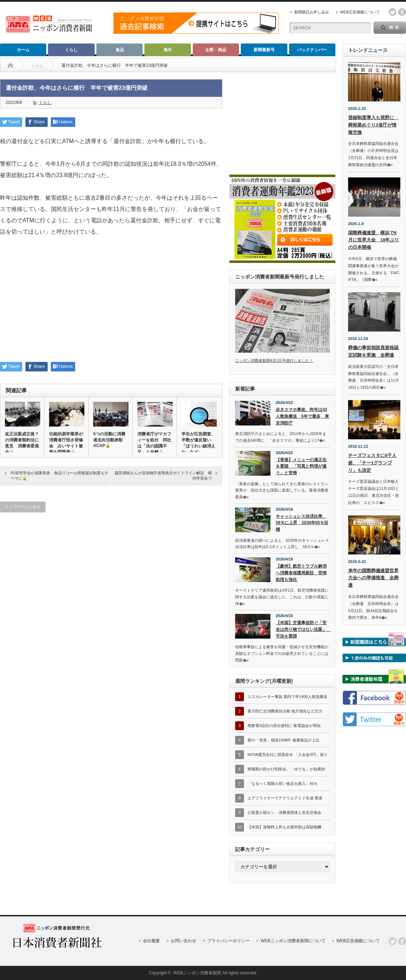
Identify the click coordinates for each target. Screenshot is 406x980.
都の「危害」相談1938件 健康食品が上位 (283, 740)
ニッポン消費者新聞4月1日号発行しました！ (274, 360)
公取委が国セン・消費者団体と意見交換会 (284, 812)
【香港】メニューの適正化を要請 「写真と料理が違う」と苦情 (301, 466)
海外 (168, 50)
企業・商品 (216, 50)
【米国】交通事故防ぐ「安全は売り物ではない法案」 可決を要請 (303, 629)
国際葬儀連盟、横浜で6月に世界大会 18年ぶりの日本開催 (374, 240)
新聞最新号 (264, 50)
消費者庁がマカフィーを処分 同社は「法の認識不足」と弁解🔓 (154, 443)
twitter (393, 12)
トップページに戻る (23, 507)
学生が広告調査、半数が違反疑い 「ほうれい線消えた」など (198, 443)
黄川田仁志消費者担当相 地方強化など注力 (285, 711)
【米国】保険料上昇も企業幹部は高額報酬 (284, 827)
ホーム (23, 50)
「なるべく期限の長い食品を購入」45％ (283, 784)
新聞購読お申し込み (312, 12)
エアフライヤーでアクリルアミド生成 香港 (285, 798)
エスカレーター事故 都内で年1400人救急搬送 (287, 697)
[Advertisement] (111, 304)
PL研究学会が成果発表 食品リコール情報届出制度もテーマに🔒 (59, 476)
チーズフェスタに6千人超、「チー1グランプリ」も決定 (372, 463)
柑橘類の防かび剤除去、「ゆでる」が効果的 (286, 769)
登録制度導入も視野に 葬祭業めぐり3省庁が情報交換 (373, 125)
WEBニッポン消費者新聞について (293, 941)
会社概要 (151, 941)
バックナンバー (312, 50)
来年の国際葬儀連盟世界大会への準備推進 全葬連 (373, 578)
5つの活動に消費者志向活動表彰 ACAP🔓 (110, 440)
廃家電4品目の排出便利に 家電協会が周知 (284, 726)
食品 (120, 50)
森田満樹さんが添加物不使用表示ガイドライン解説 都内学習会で (163, 476)
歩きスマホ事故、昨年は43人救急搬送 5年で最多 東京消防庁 (302, 416)
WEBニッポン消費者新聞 (197, 973)
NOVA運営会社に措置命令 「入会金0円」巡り (288, 755)
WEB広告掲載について (360, 12)
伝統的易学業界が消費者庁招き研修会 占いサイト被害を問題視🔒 (66, 443)
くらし (71, 50)
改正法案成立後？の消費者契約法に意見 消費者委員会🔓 (22, 443)
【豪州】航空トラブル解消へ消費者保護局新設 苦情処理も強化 (301, 573)
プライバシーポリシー (228, 941)
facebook (402, 12)
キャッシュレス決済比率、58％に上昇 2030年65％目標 (302, 523)
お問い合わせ (184, 941)
